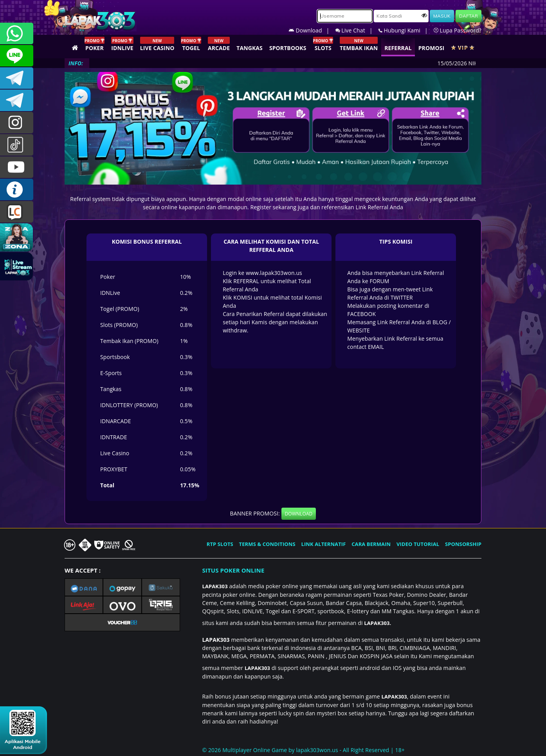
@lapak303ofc (17, 145)
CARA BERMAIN (371, 544)
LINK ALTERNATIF (324, 544)
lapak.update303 (17, 123)
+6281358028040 (17, 33)
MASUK (442, 16)
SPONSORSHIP (463, 544)
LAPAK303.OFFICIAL (17, 167)
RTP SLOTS (220, 544)
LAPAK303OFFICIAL (17, 78)
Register (261, 207)
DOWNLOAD (299, 514)
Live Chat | (357, 30)
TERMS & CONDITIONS (267, 544)
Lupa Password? (458, 30)
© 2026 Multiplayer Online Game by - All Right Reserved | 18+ (304, 750)
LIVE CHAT (17, 212)
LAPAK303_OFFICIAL (17, 100)
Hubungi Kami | (406, 30)
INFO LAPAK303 (17, 189)
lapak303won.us (317, 750)
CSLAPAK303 (17, 56)
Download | (312, 30)
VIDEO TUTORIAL (418, 544)
